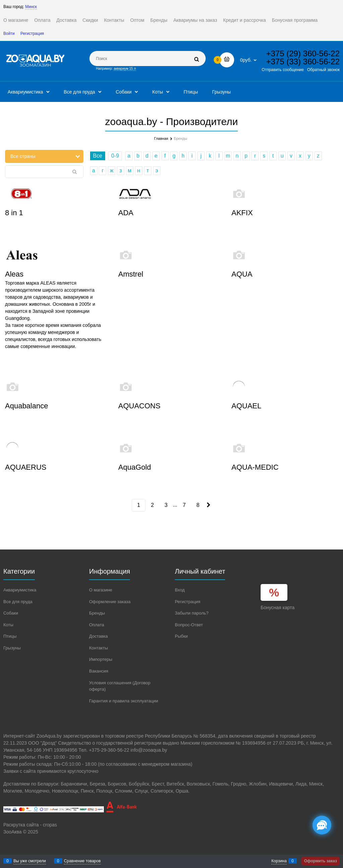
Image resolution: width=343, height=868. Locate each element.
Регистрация (32, 34)
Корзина (279, 861)
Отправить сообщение (283, 70)
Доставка (66, 20)
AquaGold (135, 467)
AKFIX (242, 213)
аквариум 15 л (125, 69)
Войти (9, 34)
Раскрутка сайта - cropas (30, 825)
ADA (126, 213)
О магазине (16, 20)
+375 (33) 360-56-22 (303, 62)
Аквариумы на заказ (195, 20)
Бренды (159, 20)
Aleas (14, 274)
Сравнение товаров (82, 861)
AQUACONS (139, 406)
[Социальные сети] (322, 825)
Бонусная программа (295, 20)
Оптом (137, 20)
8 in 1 (14, 213)
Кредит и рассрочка (245, 20)
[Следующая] (208, 505)
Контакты (114, 20)
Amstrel (131, 274)
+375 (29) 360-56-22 (303, 53)
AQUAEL (246, 406)
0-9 (115, 156)
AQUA (242, 274)
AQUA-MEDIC (255, 467)
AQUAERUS (26, 467)
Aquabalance (26, 406)
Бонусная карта (278, 607)
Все (98, 156)
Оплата (42, 20)
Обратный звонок (323, 70)
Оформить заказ (321, 861)
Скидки (90, 20)
